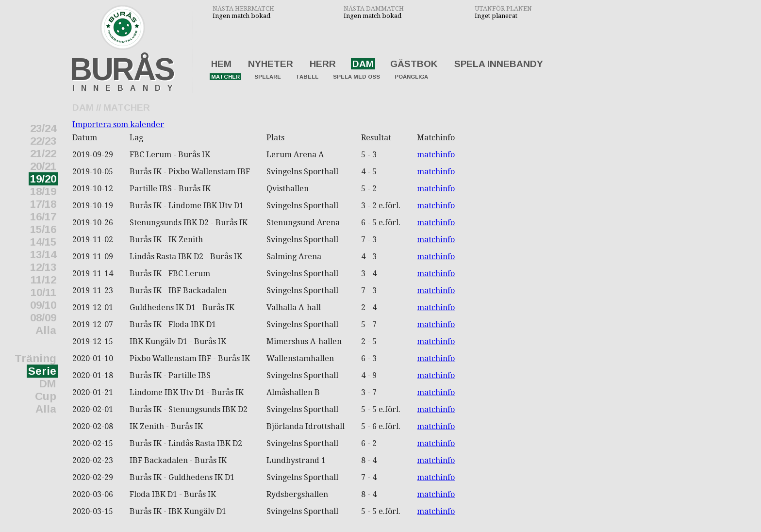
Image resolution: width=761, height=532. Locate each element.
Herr (323, 64)
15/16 (43, 229)
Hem (221, 64)
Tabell (307, 77)
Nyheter (271, 64)
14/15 (43, 242)
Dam (363, 64)
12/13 (43, 267)
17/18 (43, 204)
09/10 (43, 305)
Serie (42, 371)
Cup (46, 396)
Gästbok (414, 64)
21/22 (43, 154)
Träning (35, 358)
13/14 (43, 255)
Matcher (225, 77)
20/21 (43, 166)
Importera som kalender (118, 125)
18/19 (43, 191)
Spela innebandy (499, 64)
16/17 (43, 217)
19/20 (43, 179)
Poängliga (411, 77)
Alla (46, 330)
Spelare (268, 77)
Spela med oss (356, 77)
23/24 (43, 128)
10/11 (43, 292)
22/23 (43, 141)
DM (48, 384)
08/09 (43, 318)
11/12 (43, 280)
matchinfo (436, 155)
